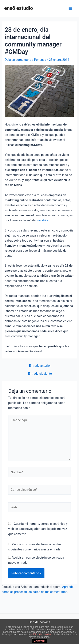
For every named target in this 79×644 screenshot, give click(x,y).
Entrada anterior (40, 366)
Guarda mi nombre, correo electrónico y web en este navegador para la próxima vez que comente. (38, 529)
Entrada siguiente (40, 374)
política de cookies (41, 635)
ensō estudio (19, 8)
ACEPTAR (39, 641)
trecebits (42, 220)
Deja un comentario (18, 60)
